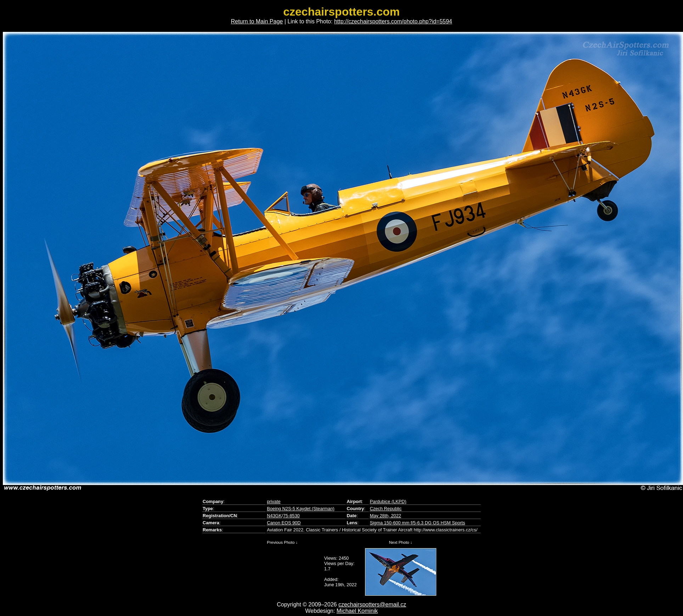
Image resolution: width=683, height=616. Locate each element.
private (273, 501)
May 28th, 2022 (385, 516)
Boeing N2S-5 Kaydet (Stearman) (301, 509)
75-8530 (291, 516)
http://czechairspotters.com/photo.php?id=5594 (393, 21)
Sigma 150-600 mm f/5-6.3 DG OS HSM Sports (417, 523)
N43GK (274, 516)
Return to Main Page (257, 21)
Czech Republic (386, 509)
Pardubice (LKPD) (388, 501)
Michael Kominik (357, 611)
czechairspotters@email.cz (372, 604)
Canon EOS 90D (284, 523)
